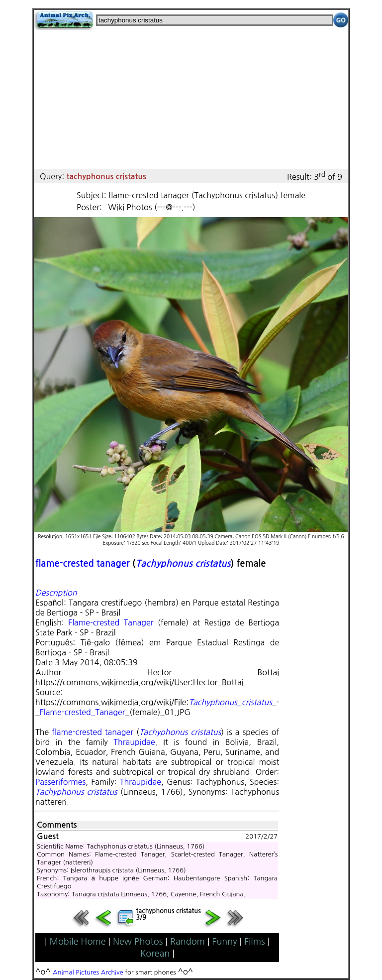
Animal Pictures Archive (88, 972)
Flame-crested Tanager (111, 622)
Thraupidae (134, 742)
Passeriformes (60, 782)
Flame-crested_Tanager (83, 712)
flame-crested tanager (83, 563)
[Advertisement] (191, 100)
